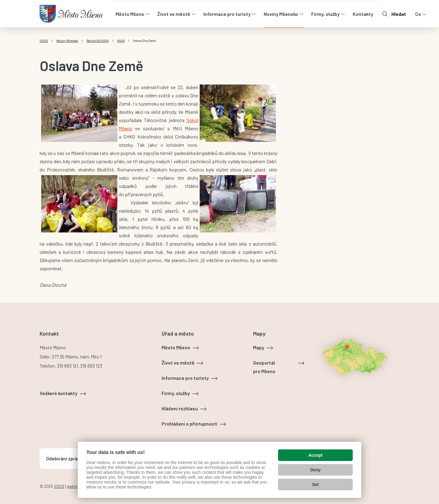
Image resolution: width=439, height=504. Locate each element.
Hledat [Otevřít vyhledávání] (399, 14)
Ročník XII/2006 (98, 41)
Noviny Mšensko (67, 41)
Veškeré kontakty (59, 393)
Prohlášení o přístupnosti (189, 424)
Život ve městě (178, 363)
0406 (121, 41)
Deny (315, 470)
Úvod (44, 41)
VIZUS (59, 486)
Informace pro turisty (185, 378)
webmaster (77, 486)
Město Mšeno (176, 347)
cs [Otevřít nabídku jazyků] (418, 14)
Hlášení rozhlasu (180, 408)
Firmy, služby (176, 393)
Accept (315, 455)
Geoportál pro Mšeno (264, 367)
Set (316, 484)
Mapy (259, 347)
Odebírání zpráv (63, 458)
